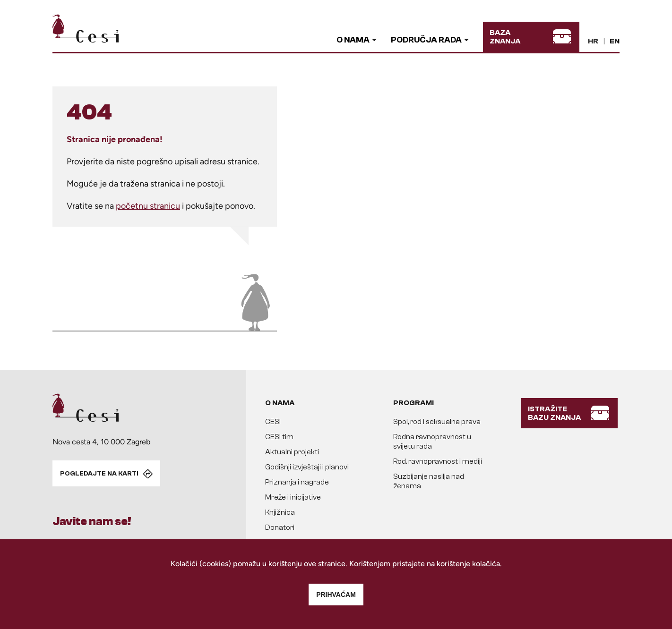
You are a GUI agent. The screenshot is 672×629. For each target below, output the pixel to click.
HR (593, 41)
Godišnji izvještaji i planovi (307, 467)
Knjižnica (280, 512)
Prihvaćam (336, 595)
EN (615, 41)
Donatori (280, 527)
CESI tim (279, 437)
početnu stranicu (148, 206)
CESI (273, 422)
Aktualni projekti (292, 452)
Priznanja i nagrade (297, 482)
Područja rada (426, 40)
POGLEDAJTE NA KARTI (99, 474)
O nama (353, 40)
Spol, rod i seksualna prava (437, 422)
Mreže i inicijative (293, 497)
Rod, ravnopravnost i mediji (438, 461)
